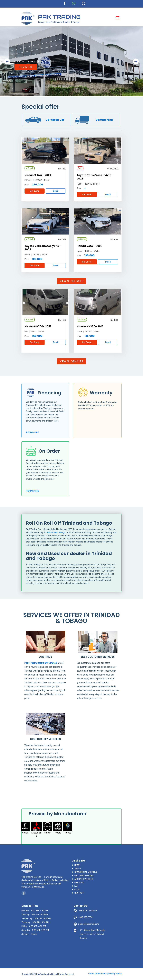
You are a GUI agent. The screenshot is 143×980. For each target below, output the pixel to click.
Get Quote (35, 191)
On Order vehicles (84, 876)
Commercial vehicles (86, 872)
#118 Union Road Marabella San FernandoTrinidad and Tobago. (92, 934)
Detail (56, 191)
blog (77, 890)
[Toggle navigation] (118, 18)
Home (77, 865)
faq (76, 886)
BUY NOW (26, 67)
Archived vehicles (84, 879)
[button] (7, 61)
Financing (79, 883)
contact (79, 893)
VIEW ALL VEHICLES (71, 281)
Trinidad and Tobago (56, 532)
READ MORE (32, 432)
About (78, 869)
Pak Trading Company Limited (41, 663)
